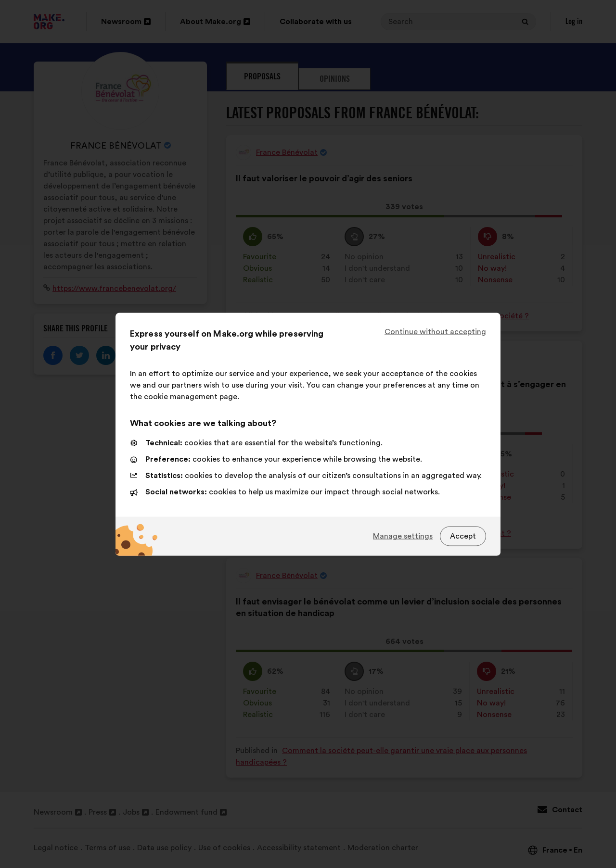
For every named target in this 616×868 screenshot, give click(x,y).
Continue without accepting (435, 331)
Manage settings (403, 536)
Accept (463, 536)
